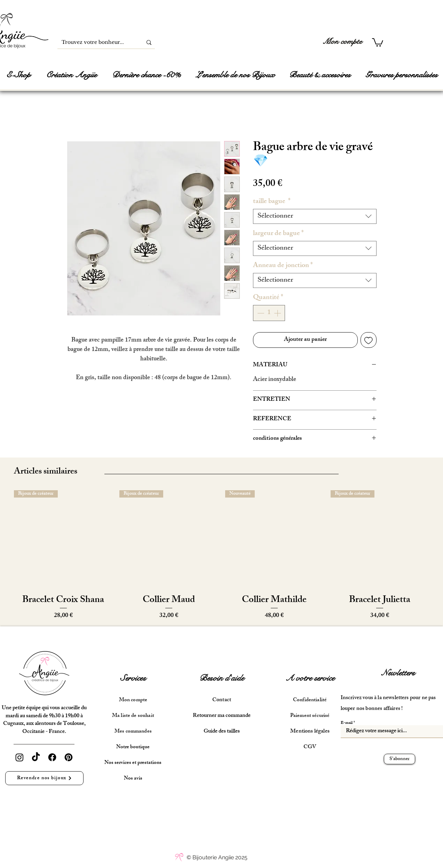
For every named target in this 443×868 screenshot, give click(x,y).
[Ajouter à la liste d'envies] (369, 340)
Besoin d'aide (222, 678)
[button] (378, 42)
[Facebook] (52, 757)
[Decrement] (260, 313)
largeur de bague (278, 234)
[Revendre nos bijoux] (44, 778)
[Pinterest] (69, 757)
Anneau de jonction (283, 266)
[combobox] (315, 216)
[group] (221, 556)
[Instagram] (19, 757)
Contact (222, 700)
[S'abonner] (400, 759)
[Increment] (278, 313)
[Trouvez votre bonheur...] (95, 42)
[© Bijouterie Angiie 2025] (217, 857)
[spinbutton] (269, 313)
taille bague (272, 202)
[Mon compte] (342, 42)
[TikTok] (36, 757)
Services (133, 678)
